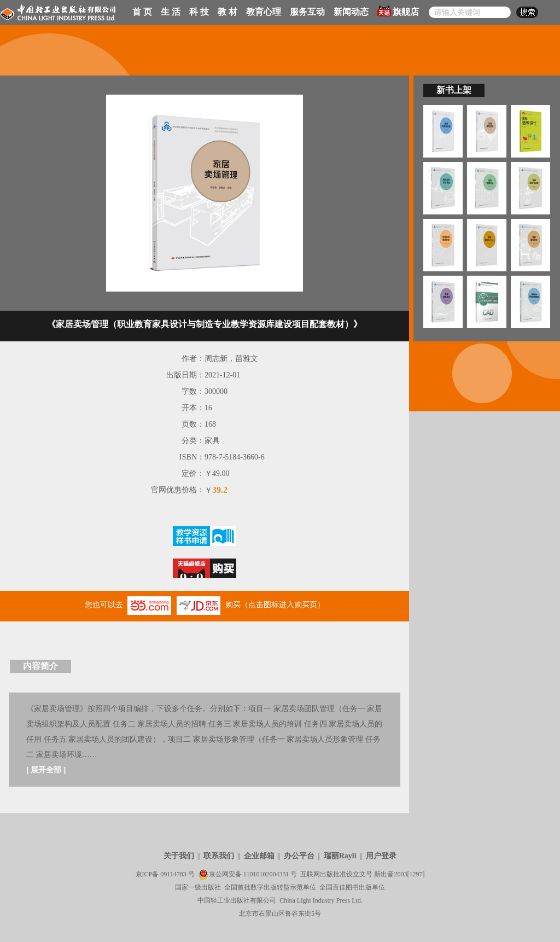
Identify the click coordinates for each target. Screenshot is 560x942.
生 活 (171, 12)
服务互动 (307, 12)
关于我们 (179, 856)
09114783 (173, 874)
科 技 (199, 12)
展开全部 (46, 770)
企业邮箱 (259, 856)
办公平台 (299, 856)
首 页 (142, 12)
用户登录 (381, 856)
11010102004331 (266, 874)
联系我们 (219, 856)
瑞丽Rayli (340, 856)
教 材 (227, 12)
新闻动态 (351, 12)
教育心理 (264, 12)
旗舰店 (398, 11)
